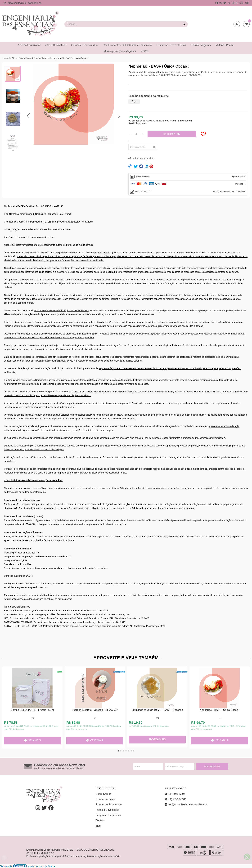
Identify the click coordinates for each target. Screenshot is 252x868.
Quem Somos (103, 794)
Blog (98, 826)
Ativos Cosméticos (56, 45)
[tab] (188, 177)
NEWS (144, 51)
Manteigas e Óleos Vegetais (120, 51)
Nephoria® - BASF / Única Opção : (220, 710)
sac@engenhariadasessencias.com (186, 805)
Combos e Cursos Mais (85, 45)
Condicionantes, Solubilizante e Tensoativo (127, 45)
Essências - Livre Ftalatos (171, 45)
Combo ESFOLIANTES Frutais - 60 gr (32, 710)
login (21, 3)
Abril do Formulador (29, 45)
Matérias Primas (225, 45)
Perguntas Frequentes (108, 815)
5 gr (134, 101)
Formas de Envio (105, 799)
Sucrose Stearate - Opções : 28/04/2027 (95, 710)
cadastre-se (35, 3)
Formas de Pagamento (109, 805)
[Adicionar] (142, 134)
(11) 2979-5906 (175, 794)
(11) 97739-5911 (239, 3)
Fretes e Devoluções (107, 810)
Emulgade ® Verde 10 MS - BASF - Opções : (157, 710)
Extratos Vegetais (201, 45)
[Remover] (130, 134)
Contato (100, 820)
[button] (28, 116)
